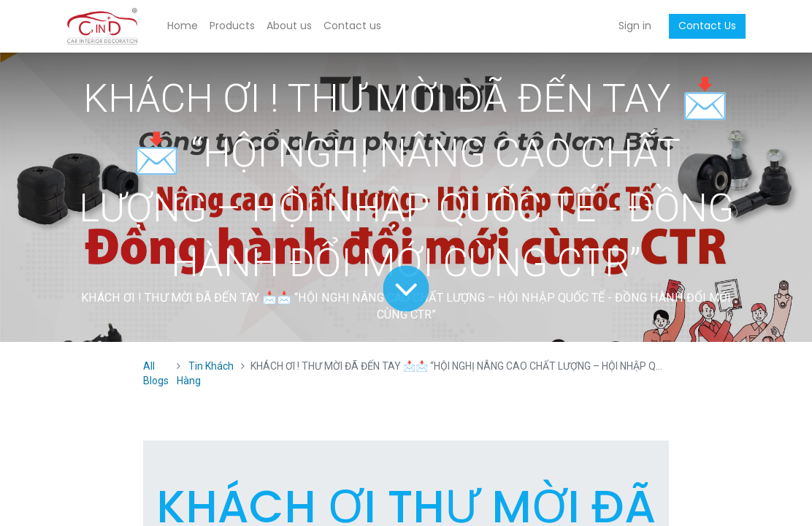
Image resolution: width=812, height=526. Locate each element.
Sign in (635, 26)
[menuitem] (183, 26)
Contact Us (707, 26)
